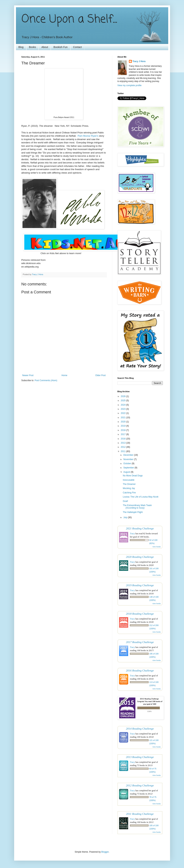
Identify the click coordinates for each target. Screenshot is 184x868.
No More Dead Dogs (133, 476)
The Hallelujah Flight (133, 512)
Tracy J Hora (139, 61)
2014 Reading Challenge (140, 729)
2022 (123, 413)
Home (64, 375)
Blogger (105, 852)
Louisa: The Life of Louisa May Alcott (140, 497)
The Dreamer (129, 484)
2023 (123, 409)
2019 (123, 426)
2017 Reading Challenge (140, 642)
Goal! (125, 501)
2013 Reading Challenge (140, 757)
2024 (123, 405)
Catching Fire (129, 493)
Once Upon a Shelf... (69, 19)
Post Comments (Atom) (46, 380)
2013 (123, 443)
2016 (123, 439)
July (126, 517)
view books (157, 547)
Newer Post (28, 375)
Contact (77, 47)
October (127, 464)
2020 (123, 422)
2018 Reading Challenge (140, 614)
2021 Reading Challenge (140, 528)
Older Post (101, 375)
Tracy (133, 534)
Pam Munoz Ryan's (88, 136)
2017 (123, 434)
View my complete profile (130, 85)
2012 (123, 447)
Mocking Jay (129, 488)
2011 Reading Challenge (140, 814)
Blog (21, 47)
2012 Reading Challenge (140, 785)
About (45, 47)
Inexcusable (129, 480)
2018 (123, 430)
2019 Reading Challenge (140, 585)
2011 (123, 451)
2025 (123, 401)
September (129, 468)
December (129, 455)
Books (33, 47)
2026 (123, 396)
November (129, 459)
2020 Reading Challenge (140, 557)
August (127, 472)
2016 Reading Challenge (140, 670)
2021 (123, 418)
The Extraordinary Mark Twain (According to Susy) (137, 507)
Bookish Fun (61, 47)
